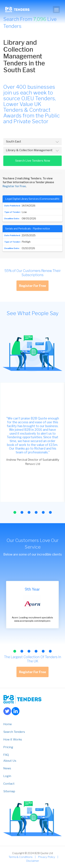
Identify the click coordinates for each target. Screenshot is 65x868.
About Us (10, 761)
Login (7, 776)
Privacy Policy (47, 857)
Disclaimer (33, 861)
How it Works (13, 739)
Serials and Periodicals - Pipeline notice (28, 229)
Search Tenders (14, 732)
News (7, 768)
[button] (15, 512)
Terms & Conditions (21, 857)
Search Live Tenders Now (33, 161)
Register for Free (14, 186)
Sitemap (9, 791)
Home (8, 724)
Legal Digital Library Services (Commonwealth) (32, 199)
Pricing (8, 747)
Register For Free (32, 286)
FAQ (6, 755)
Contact (9, 784)
